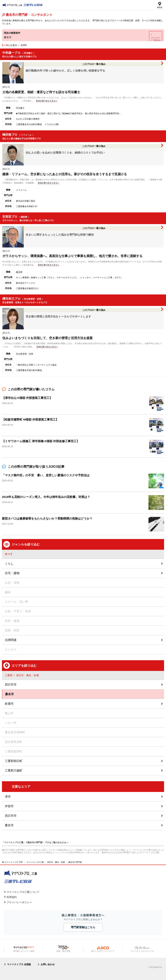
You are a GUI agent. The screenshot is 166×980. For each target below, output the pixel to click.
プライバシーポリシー (19, 902)
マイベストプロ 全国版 (19, 964)
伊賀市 (9, 806)
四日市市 (11, 684)
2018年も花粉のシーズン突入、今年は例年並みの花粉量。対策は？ (46, 497)
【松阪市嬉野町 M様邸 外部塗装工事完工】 (30, 419)
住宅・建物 (12, 573)
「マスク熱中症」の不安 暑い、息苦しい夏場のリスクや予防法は (46, 475)
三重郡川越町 (14, 770)
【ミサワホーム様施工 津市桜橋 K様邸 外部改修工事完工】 (41, 441)
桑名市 (9, 825)
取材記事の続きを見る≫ (47, 101)
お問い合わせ (48, 964)
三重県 (9, 675)
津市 (8, 797)
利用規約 (12, 897)
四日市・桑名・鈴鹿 (28, 675)
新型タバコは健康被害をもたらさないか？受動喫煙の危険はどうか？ (47, 518)
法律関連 (11, 640)
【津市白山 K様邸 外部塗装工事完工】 (27, 398)
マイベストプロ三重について (23, 892)
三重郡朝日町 (14, 761)
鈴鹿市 (9, 704)
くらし (9, 563)
